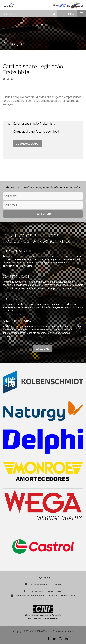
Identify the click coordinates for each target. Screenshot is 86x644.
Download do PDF (28, 144)
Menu (77, 14)
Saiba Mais (43, 349)
